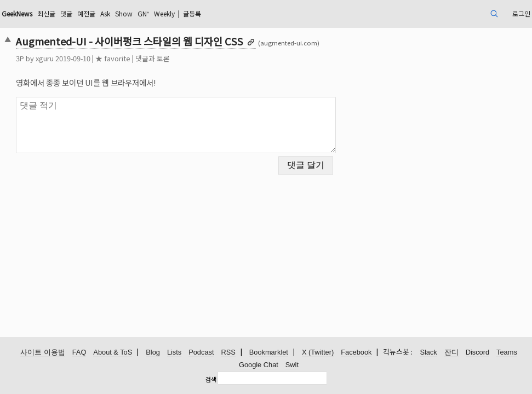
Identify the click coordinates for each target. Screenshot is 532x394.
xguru (95, 58)
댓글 (133, 13)
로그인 (467, 13)
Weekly (248, 13)
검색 (211, 379)
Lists (174, 353)
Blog (153, 353)
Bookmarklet (269, 353)
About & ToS (113, 353)
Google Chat (259, 365)
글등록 (281, 13)
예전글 (155, 13)
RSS (228, 353)
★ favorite (163, 58)
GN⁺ (222, 13)
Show (199, 13)
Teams (507, 353)
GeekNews (75, 13)
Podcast (201, 353)
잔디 (451, 353)
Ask (178, 13)
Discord (477, 353)
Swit (292, 365)
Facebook (356, 353)
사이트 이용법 (43, 353)
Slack (428, 353)
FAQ (79, 353)
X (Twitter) (318, 353)
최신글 (110, 13)
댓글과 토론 (203, 58)
